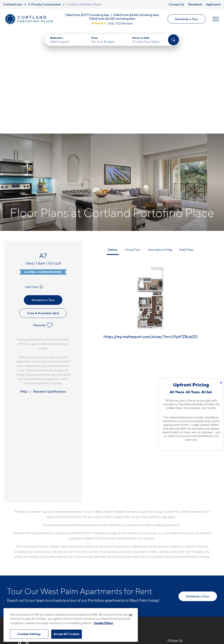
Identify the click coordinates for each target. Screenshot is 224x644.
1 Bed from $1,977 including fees (87, 15)
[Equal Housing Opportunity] (75, 570)
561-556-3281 (84, 546)
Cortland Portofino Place (84, 4)
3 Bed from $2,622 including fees (112, 18)
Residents (195, 4)
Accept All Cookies (66, 634)
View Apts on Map (160, 145)
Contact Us (176, 4)
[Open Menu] (216, 19)
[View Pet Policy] (109, 570)
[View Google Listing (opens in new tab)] (112, 23)
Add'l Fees (34, 183)
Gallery (113, 145)
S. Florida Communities (45, 4)
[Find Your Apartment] (173, 40)
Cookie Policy (103, 623)
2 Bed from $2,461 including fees (136, 15)
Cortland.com (13, 4)
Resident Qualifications (50, 287)
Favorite (43, 221)
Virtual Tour (133, 145)
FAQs (24, 287)
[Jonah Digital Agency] (207, 606)
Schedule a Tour (187, 19)
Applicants (213, 4)
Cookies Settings (29, 634)
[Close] (131, 615)
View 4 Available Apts (43, 209)
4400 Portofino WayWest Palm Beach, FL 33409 (96, 557)
